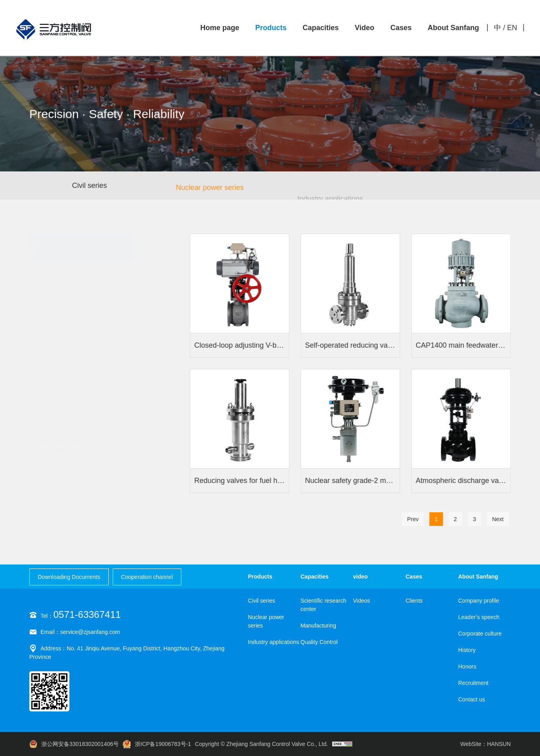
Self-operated (63, 404)
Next (500, 519)
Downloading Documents (69, 577)
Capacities (321, 28)
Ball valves (59, 367)
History (467, 650)
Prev (415, 519)
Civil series (89, 187)
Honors (467, 666)
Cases (401, 28)
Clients (414, 601)
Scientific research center (323, 605)
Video (364, 28)
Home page (220, 28)
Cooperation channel (147, 577)
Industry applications (274, 642)
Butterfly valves (65, 385)
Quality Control (319, 642)
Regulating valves (69, 330)
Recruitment (473, 683)
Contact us (472, 699)
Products (271, 28)
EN (512, 28)
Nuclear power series (210, 192)
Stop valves (60, 348)
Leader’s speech (479, 617)
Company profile (479, 601)
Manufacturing (318, 626)
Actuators (57, 422)
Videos (362, 601)
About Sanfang (453, 28)
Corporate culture (480, 634)
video (360, 577)
